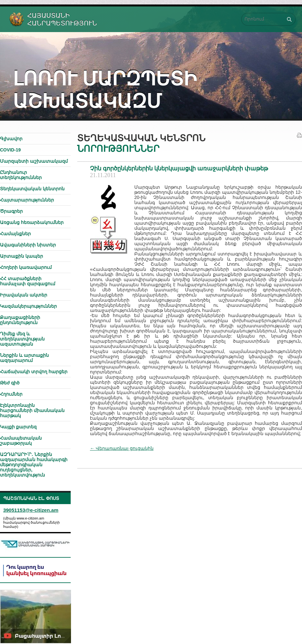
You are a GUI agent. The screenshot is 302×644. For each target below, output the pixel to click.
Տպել (299, 135)
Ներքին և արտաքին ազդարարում (24, 358)
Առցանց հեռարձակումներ (32, 222)
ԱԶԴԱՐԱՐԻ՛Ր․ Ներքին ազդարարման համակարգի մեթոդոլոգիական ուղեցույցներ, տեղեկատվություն (34, 465)
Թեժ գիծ (10, 383)
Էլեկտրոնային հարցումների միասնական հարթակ (32, 410)
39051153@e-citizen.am (31, 510)
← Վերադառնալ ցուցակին (122, 448)
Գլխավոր (11, 139)
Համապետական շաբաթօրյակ (21, 441)
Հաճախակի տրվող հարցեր (34, 372)
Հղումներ (11, 394)
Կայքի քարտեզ (18, 427)
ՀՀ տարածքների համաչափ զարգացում (28, 281)
